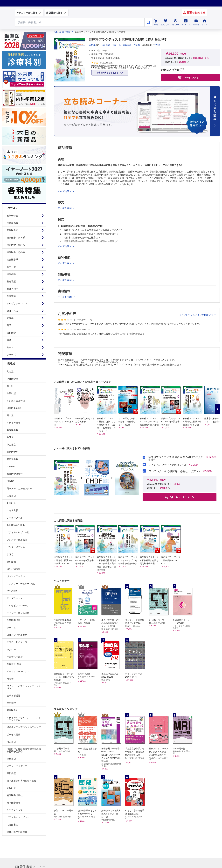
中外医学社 (12, 379)
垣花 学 (92, 45)
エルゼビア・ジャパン (18, 606)
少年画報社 (12, 591)
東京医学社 (12, 710)
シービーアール (15, 518)
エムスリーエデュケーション (21, 584)
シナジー (11, 649)
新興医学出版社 (15, 474)
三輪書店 (11, 496)
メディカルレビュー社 (18, 532)
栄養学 (10, 318)
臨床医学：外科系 (16, 245)
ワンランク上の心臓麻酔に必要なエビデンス (175, 471)
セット (10, 347)
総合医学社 (12, 452)
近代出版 (11, 788)
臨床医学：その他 (16, 252)
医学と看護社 (14, 696)
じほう (10, 554)
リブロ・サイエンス (17, 642)
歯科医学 (11, 333)
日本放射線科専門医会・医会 (21, 781)
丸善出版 (11, 503)
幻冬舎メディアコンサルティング (24, 727)
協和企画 (11, 562)
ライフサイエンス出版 (18, 613)
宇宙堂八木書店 (15, 657)
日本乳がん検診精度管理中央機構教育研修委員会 (24, 750)
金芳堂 (10, 437)
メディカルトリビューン (19, 817)
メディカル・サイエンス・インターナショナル (24, 719)
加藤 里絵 (127, 45)
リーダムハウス (15, 598)
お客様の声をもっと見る (108, 73)
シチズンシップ (15, 810)
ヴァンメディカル (16, 576)
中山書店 (11, 445)
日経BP (10, 481)
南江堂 (10, 679)
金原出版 (11, 393)
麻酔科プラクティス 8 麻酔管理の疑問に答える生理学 (176, 459)
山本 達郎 (105, 45)
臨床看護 (11, 274)
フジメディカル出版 (17, 540)
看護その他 (12, 289)
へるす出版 (12, 510)
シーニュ (11, 628)
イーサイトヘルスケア (18, 671)
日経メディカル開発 (17, 635)
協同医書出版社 (15, 795)
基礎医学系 (12, 230)
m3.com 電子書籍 (62, 32)
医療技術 (11, 296)
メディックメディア (17, 766)
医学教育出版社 (15, 664)
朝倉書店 (11, 759)
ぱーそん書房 (14, 734)
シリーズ (11, 355)
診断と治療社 (14, 569)
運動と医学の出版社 (17, 832)
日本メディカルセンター (19, 488)
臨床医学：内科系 (16, 238)
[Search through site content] (80, 22)
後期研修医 (12, 223)
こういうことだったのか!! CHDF (168, 465)
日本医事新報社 (15, 408)
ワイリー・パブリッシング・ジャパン (24, 687)
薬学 (9, 325)
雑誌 (9, 340)
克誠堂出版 (12, 459)
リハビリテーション (17, 303)
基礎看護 (11, 281)
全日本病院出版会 (16, 525)
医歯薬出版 (12, 430)
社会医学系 (12, 260)
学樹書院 (11, 703)
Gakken (11, 467)
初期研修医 (12, 216)
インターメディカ (16, 547)
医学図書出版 (14, 620)
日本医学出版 (14, 803)
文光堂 (10, 371)
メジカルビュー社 (16, 401)
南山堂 (10, 415)
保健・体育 (12, 311)
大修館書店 (12, 825)
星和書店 (11, 773)
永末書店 (11, 742)
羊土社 (10, 386)
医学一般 (11, 267)
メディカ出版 (14, 423)
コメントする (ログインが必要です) (197, 315)
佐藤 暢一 (138, 45)
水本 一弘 (116, 45)
